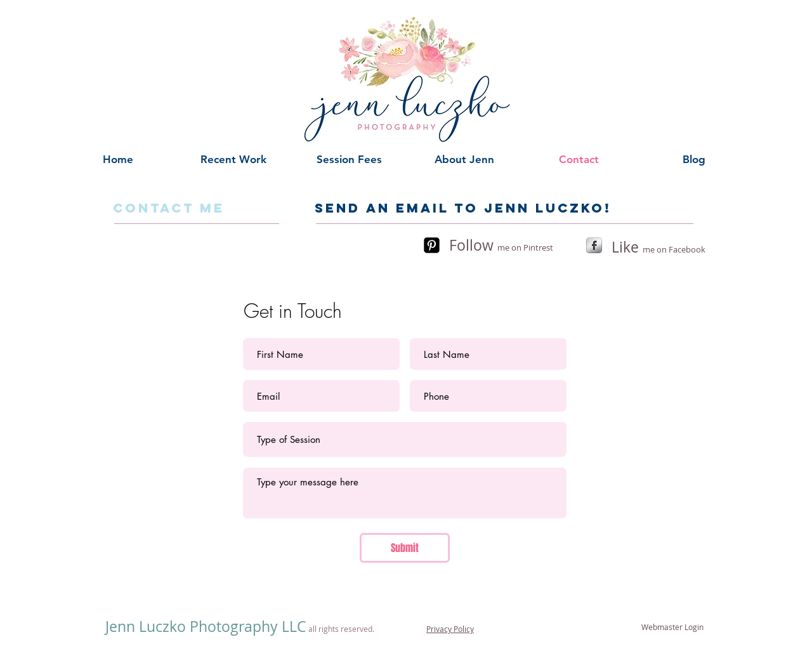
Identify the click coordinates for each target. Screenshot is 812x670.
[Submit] (405, 548)
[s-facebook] (594, 245)
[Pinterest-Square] (432, 245)
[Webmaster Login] (672, 627)
